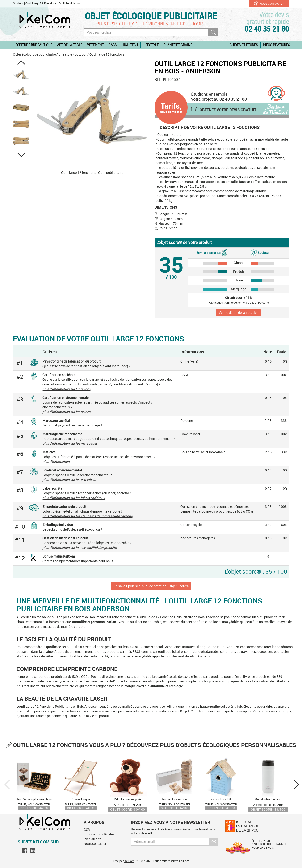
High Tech (130, 45)
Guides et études (244, 45)
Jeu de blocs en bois (174, 799)
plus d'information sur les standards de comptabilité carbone (87, 516)
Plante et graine (178, 45)
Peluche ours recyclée (128, 799)
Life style (65, 54)
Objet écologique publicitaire (151, 16)
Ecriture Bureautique (34, 45)
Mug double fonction (268, 799)
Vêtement (95, 45)
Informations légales (99, 834)
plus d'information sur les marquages (70, 443)
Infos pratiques (277, 45)
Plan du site (92, 839)
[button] (21, 62)
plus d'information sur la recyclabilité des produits (80, 548)
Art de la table (70, 45)
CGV (87, 829)
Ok (214, 841)
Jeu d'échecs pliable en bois (34, 799)
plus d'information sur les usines (66, 389)
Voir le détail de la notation (239, 312)
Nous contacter (269, 4)
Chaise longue (81, 799)
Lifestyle (151, 45)
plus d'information (56, 461)
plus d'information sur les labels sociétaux (74, 498)
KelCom (129, 861)
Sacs (113, 45)
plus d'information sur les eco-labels (69, 480)
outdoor (81, 54)
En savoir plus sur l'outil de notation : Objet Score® (151, 586)
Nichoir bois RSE (221, 799)
